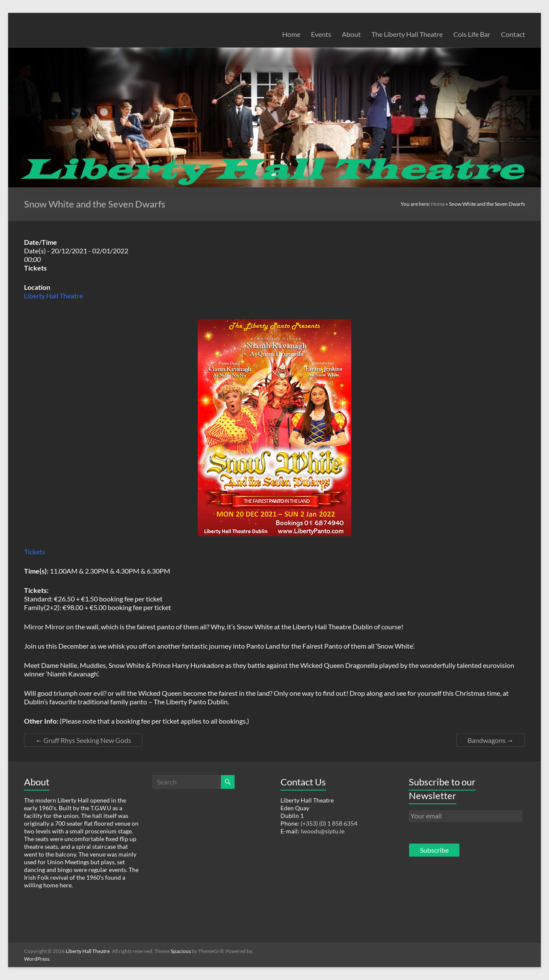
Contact (513, 34)
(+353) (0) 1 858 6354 (329, 823)
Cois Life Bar (472, 34)
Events (321, 34)
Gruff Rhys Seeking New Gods (83, 740)
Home (291, 34)
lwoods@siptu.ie (323, 831)
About (351, 34)
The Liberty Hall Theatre (407, 34)
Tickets (35, 552)
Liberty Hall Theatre (53, 296)
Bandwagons (491, 740)
